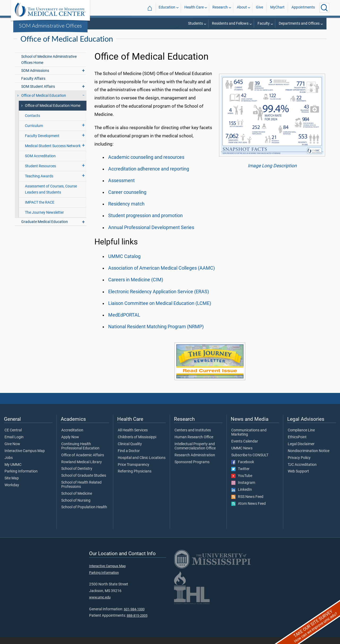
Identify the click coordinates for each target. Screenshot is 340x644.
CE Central (13, 437)
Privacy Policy (299, 465)
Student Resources (40, 173)
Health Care (194, 8)
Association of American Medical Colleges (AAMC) (162, 275)
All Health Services (133, 437)
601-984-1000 (134, 616)
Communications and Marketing (249, 439)
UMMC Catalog (124, 263)
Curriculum (34, 133)
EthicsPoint (297, 444)
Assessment (121, 187)
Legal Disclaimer (301, 451)
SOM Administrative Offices (50, 25)
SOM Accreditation (40, 163)
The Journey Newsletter (44, 219)
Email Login (14, 444)
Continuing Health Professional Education (80, 453)
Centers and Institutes (193, 437)
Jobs (9, 465)
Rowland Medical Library (82, 469)
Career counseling (127, 199)
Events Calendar (245, 448)
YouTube (242, 483)
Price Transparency (134, 472)
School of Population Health (84, 514)
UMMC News (242, 455)
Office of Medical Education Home (53, 113)
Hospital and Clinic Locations (142, 465)
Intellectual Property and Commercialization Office (195, 453)
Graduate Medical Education (45, 229)
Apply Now (70, 444)
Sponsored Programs (192, 469)
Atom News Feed (249, 511)
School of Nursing (76, 507)
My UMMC (13, 472)
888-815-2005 (137, 622)
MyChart (277, 8)
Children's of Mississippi (137, 444)
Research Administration (195, 462)
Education (167, 8)
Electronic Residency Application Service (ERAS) (159, 299)
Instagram (243, 490)
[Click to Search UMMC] (324, 8)
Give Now (12, 451)
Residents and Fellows (230, 23)
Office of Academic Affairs (83, 462)
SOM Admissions (35, 78)
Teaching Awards (39, 183)
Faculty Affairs (33, 86)
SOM (176, 34)
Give (260, 8)
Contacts (32, 123)
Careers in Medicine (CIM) (136, 287)
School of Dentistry (77, 476)
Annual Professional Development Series (151, 234)
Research (220, 8)
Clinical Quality (130, 451)
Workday (12, 492)
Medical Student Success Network (53, 153)
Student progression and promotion (145, 222)
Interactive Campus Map (25, 458)
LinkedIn (242, 497)
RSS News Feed (247, 504)
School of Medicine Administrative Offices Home (49, 67)
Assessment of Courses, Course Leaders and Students (51, 196)
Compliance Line (301, 437)
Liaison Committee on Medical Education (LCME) (160, 310)
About (242, 8)
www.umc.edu (100, 604)
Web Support (298, 478)
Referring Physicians (135, 478)
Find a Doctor (129, 458)
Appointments (303, 8)
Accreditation (72, 437)
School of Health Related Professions (81, 492)
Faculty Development (42, 143)
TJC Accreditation (302, 472)
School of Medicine (77, 501)
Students (195, 23)
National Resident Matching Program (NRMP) (156, 334)
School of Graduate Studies (84, 483)
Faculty (264, 23)
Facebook (243, 469)
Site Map (12, 485)
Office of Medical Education (304, 34)
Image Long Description (272, 173)
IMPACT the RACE (40, 209)
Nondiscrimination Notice (309, 458)
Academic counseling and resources (146, 164)
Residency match (126, 211)
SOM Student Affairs (38, 93)
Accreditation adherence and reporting (149, 176)
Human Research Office (194, 444)
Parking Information (21, 478)
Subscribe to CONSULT (250, 462)
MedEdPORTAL (124, 322)
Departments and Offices (299, 23)
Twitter (240, 476)
